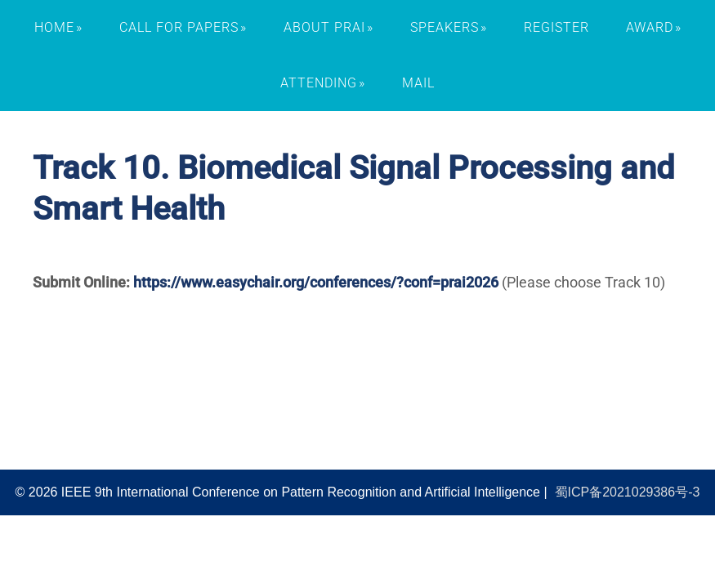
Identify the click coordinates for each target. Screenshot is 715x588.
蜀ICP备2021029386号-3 (628, 492)
